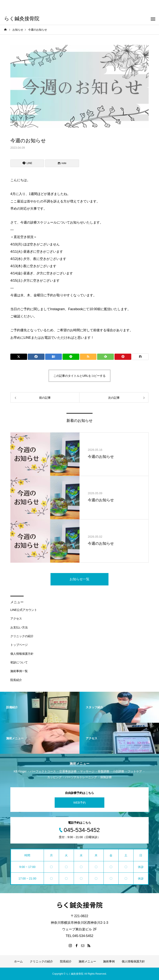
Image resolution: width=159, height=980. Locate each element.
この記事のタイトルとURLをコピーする (79, 376)
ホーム (18, 961)
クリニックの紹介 (22, 636)
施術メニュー (87, 961)
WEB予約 (79, 803)
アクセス (16, 619)
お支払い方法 (19, 627)
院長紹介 (16, 680)
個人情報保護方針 (22, 654)
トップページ (19, 645)
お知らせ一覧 (79, 579)
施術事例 (109, 961)
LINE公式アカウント (24, 610)
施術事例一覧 (19, 671)
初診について (19, 662)
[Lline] (27, 163)
